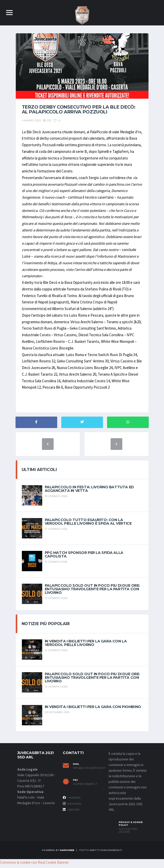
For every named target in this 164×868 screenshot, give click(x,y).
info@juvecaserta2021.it (87, 771)
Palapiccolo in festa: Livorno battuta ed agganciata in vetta (89, 491)
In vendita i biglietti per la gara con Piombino (93, 709)
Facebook (72, 800)
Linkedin (71, 812)
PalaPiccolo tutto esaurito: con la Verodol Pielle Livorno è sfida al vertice (88, 524)
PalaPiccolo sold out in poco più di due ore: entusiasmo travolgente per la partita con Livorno (92, 592)
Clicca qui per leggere (128, 833)
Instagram (72, 806)
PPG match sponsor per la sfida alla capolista (84, 557)
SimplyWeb (67, 852)
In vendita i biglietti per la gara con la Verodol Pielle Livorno (86, 645)
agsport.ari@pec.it (85, 786)
